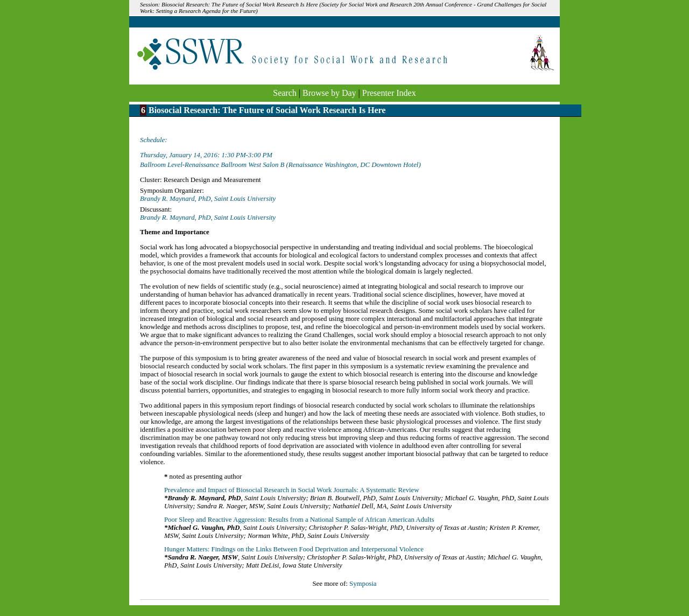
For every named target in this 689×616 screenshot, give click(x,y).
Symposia (363, 584)
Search (285, 93)
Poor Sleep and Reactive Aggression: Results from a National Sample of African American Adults (299, 520)
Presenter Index (389, 93)
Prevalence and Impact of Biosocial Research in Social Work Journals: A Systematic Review (292, 490)
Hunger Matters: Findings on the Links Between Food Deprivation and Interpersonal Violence (294, 549)
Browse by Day (329, 93)
